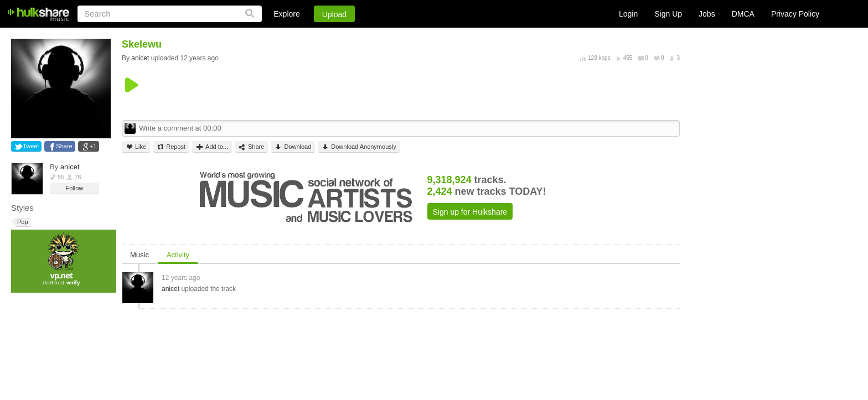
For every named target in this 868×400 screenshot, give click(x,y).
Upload (334, 14)
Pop (22, 222)
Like (136, 147)
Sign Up (668, 14)
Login (628, 14)
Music (139, 255)
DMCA (743, 14)
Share (64, 146)
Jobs (707, 14)
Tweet (31, 146)
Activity (178, 255)
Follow (75, 188)
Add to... (212, 147)
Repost (171, 147)
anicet (70, 167)
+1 (93, 146)
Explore (286, 14)
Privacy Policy (795, 14)
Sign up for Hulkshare (470, 212)
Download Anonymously (359, 147)
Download (293, 147)
